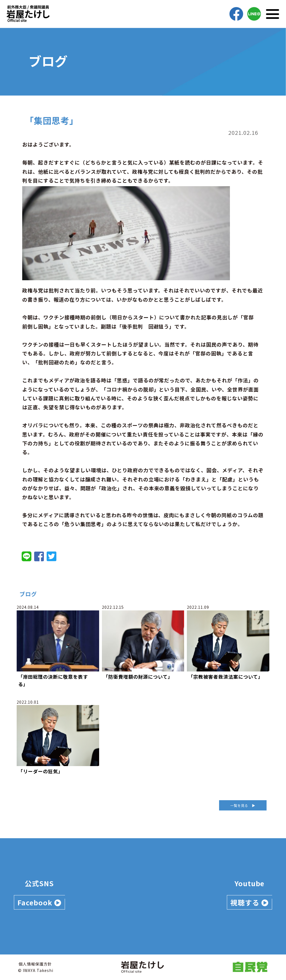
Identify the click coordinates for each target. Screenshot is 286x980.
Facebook (39, 902)
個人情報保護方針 (35, 964)
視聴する (249, 902)
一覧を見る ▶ (243, 805)
